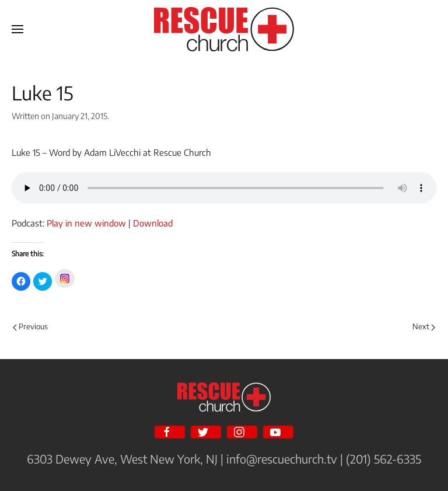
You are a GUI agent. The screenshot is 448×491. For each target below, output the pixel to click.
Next (424, 326)
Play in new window (86, 223)
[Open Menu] (17, 29)
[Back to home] (224, 29)
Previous (30, 326)
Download (153, 223)
